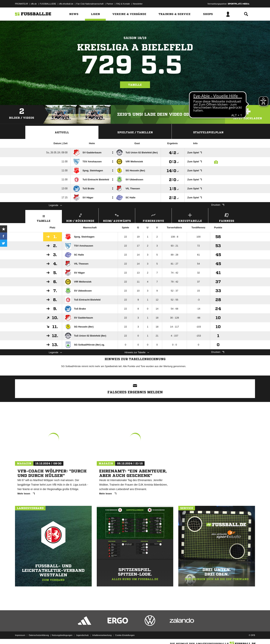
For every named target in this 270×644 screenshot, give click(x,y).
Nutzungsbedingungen (62, 635)
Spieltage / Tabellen (135, 132)
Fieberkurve (153, 217)
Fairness (226, 217)
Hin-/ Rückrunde (80, 217)
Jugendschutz (82, 635)
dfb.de (34, 4)
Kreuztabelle (190, 217)
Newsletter (138, 4)
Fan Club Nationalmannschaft (90, 4)
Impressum (20, 635)
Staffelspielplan (208, 132)
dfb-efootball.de (66, 4)
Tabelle (135, 85)
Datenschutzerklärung (39, 635)
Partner (110, 4)
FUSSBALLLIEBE (48, 4)
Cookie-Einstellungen (125, 635)
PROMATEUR (21, 4)
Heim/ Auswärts (117, 217)
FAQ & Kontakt (123, 4)
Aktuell (62, 132)
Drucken (218, 205)
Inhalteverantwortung (102, 635)
